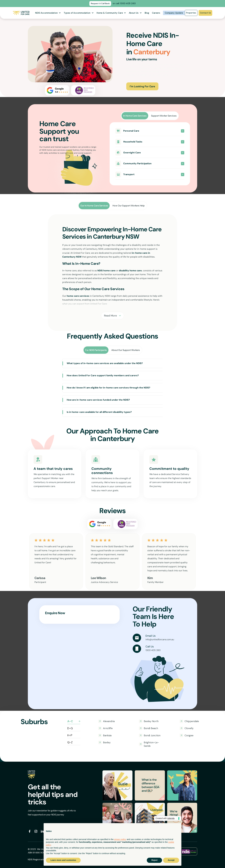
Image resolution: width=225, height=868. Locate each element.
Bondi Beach (151, 728)
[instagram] (36, 831)
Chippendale (192, 721)
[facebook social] (30, 831)
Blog (147, 13)
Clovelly (189, 728)
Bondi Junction (152, 735)
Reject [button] (154, 860)
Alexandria (109, 721)
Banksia (107, 735)
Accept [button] (171, 860)
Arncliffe (108, 728)
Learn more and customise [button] (63, 860)
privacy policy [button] (120, 839)
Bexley (107, 742)
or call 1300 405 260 (124, 3)
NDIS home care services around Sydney (61, 150)
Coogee (189, 735)
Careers (156, 13)
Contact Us (205, 13)
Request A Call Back (100, 3)
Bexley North (151, 721)
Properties (191, 13)
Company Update (174, 13)
